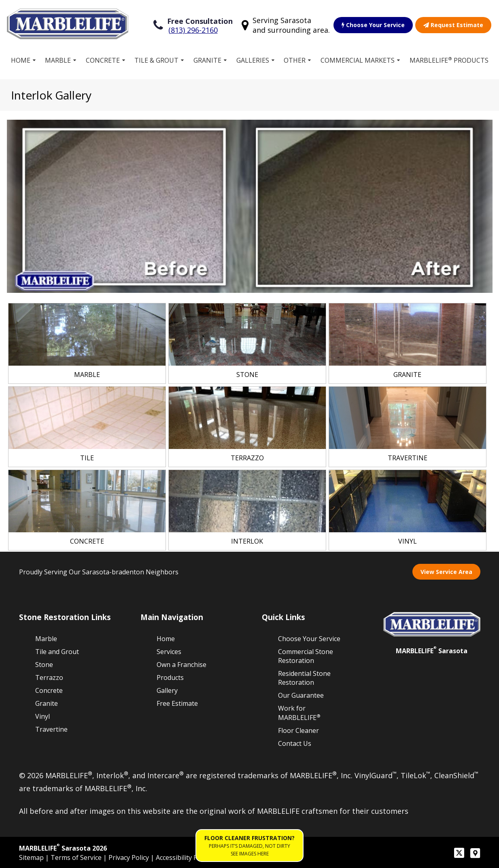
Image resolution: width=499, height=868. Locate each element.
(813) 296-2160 (193, 30)
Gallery (167, 690)
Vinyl (42, 716)
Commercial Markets (358, 60)
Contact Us (295, 743)
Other (295, 60)
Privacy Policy (130, 857)
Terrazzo (49, 677)
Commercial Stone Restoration (306, 656)
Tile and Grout (57, 652)
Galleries (253, 60)
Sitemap (32, 857)
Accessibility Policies (186, 857)
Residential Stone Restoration (304, 678)
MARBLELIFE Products (449, 60)
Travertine (51, 729)
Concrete (103, 60)
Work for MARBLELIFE (299, 713)
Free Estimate (177, 703)
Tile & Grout (156, 60)
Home (21, 60)
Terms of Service (77, 857)
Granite (207, 60)
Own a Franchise (182, 665)
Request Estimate (453, 25)
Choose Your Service (373, 25)
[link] (87, 343)
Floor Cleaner (298, 730)
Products (170, 677)
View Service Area (446, 572)
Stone (44, 665)
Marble (58, 60)
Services (169, 652)
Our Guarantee (301, 695)
